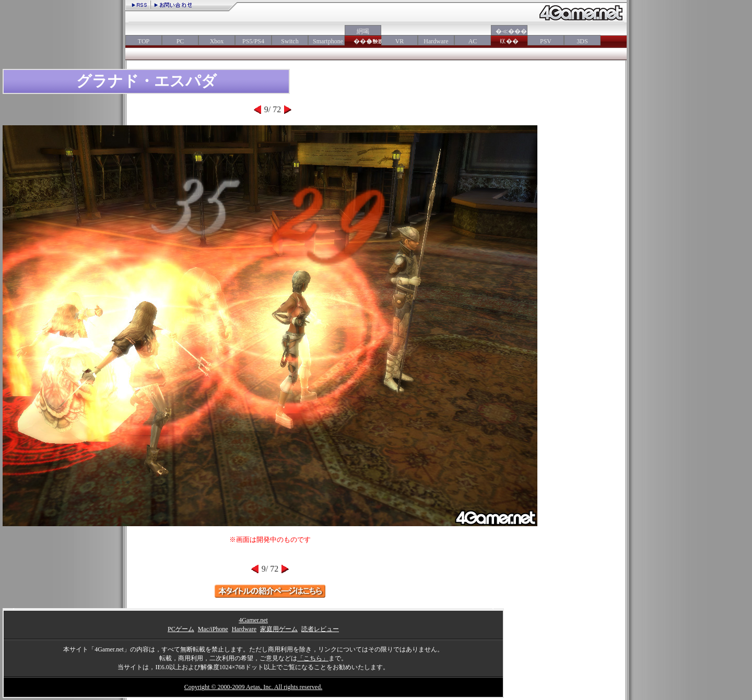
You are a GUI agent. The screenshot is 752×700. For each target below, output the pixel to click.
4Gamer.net (253, 620)
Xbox (217, 41)
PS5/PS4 (253, 41)
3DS (582, 41)
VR (400, 41)
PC (180, 41)
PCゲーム (181, 629)
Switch (290, 41)
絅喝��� (363, 36)
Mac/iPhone (213, 629)
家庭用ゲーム (279, 629)
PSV (546, 41)
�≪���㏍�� (509, 36)
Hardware (436, 41)
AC (473, 41)
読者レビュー (320, 629)
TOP (144, 41)
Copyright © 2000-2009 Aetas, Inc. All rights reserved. (253, 687)
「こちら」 (313, 658)
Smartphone (326, 41)
